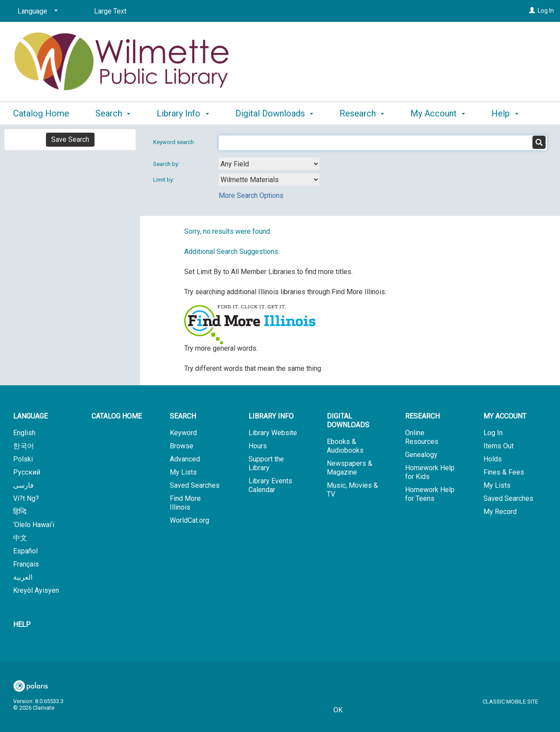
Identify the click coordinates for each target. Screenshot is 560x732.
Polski (23, 459)
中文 (20, 538)
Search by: (167, 164)
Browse (182, 446)
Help (22, 625)
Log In (546, 11)
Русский (27, 472)
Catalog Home (41, 112)
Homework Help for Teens (430, 494)
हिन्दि (20, 512)
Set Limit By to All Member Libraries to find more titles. (268, 272)
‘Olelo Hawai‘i (34, 525)
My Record (500, 512)
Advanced (185, 459)
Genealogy (421, 455)
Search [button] (113, 112)
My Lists (183, 472)
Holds (493, 459)
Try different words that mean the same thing (253, 368)
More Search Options (251, 195)
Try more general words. (221, 348)
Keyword (183, 433)
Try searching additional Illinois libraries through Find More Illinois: (285, 292)
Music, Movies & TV (352, 490)
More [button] (509, 113)
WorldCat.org (189, 520)
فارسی (23, 485)
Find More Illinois (185, 503)
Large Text (110, 11)
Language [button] (30, 416)
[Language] (36, 11)
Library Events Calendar (270, 485)
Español (25, 551)
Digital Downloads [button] (274, 112)
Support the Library (266, 463)
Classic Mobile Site (510, 702)
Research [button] (362, 112)
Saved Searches (195, 485)
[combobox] (269, 164)
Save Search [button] (70, 139)
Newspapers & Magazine (350, 468)
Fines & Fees (504, 472)
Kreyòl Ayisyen (36, 590)
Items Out (499, 446)
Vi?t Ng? (26, 498)
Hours (258, 446)
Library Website (273, 433)
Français (26, 564)
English (24, 433)
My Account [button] (438, 112)
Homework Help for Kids (430, 472)
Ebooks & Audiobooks (345, 446)
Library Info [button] (183, 112)
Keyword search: (175, 142)
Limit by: (164, 180)
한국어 (24, 446)
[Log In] (532, 11)
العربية (23, 577)
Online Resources (422, 437)
